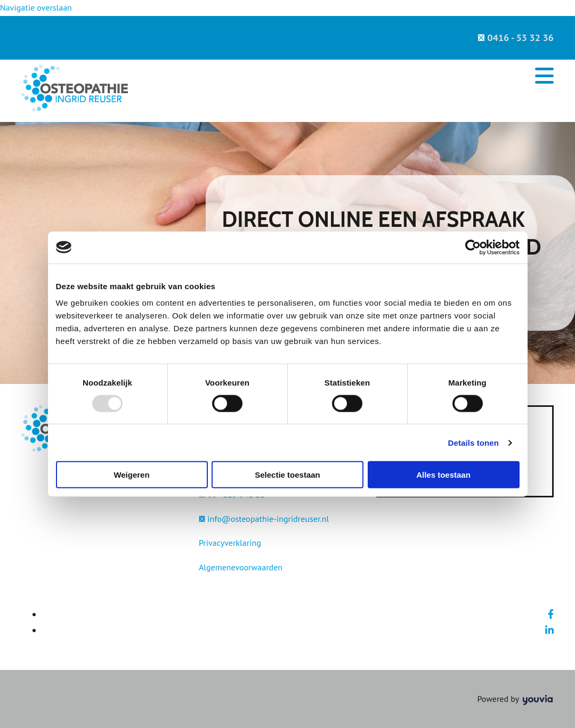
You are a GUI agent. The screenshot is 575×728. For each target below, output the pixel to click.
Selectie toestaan (287, 475)
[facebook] (551, 614)
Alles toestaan (443, 475)
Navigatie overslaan (36, 7)
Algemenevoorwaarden (241, 567)
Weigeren (131, 475)
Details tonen (473, 442)
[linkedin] (549, 630)
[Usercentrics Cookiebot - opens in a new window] (473, 247)
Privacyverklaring (230, 543)
